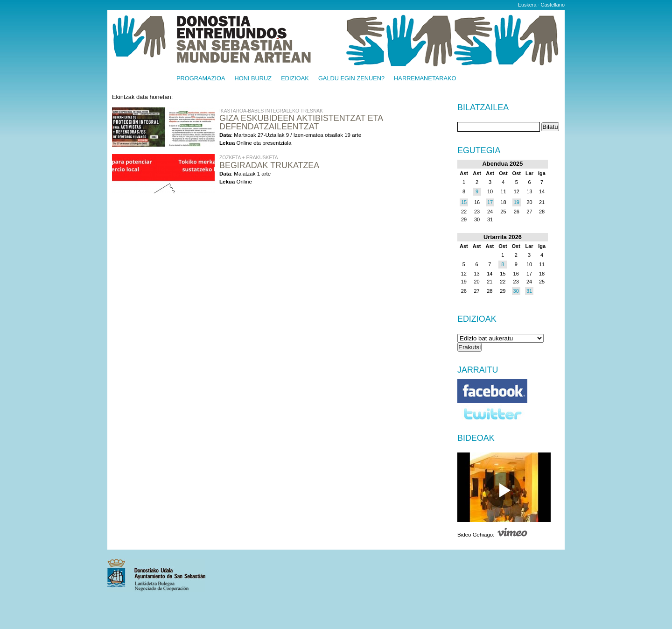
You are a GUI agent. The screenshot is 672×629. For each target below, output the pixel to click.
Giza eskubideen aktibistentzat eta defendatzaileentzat (301, 122)
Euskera (527, 5)
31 (529, 291)
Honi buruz (253, 79)
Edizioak (295, 79)
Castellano (553, 5)
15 (464, 202)
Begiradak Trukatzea (269, 165)
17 (490, 202)
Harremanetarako (425, 79)
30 (516, 291)
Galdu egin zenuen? (351, 79)
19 (517, 202)
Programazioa (201, 79)
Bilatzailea (483, 108)
